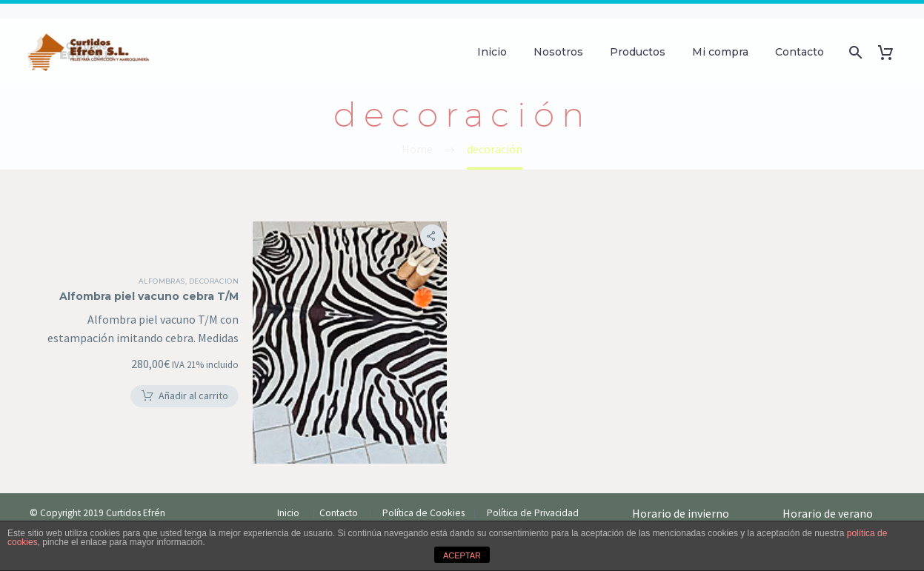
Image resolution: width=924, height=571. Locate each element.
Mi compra (720, 52)
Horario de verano (829, 480)
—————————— (823, 498)
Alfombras (183, 263)
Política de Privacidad (533, 480)
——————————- (674, 498)
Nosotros (558, 52)
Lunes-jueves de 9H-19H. (684, 515)
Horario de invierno (682, 480)
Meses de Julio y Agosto (832, 515)
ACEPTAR (462, 555)
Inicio (492, 52)
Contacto (800, 52)
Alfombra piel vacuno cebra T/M (171, 278)
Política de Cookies (427, 480)
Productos (638, 52)
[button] (206, 378)
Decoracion (236, 263)
